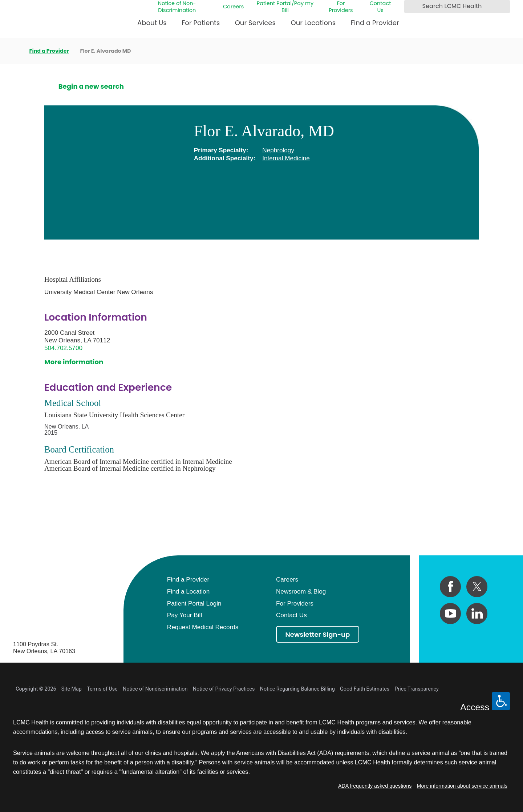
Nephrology (278, 150)
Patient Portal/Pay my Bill (285, 7)
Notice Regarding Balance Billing (297, 689)
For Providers (341, 7)
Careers (233, 7)
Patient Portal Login (194, 603)
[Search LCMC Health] (412, 6)
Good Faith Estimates (365, 689)
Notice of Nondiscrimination (155, 689)
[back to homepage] (16, 51)
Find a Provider (375, 23)
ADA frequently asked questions (375, 786)
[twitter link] (477, 587)
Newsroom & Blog (301, 591)
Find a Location (188, 591)
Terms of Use (102, 689)
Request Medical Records (203, 627)
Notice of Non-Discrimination (177, 7)
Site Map (72, 689)
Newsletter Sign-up (318, 634)
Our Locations (313, 23)
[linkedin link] (477, 614)
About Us (152, 23)
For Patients (201, 23)
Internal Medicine (286, 158)
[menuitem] (152, 26)
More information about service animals (462, 786)
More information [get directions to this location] (74, 362)
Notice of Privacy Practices (224, 689)
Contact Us (380, 7)
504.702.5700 (63, 348)
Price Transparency (416, 689)
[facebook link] (450, 587)
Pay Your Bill (185, 615)
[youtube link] (450, 614)
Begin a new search (91, 86)
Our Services (255, 23)
